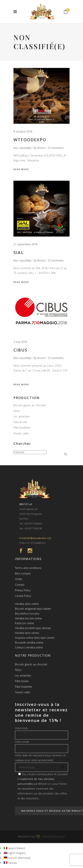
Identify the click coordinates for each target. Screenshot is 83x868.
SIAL (19, 252)
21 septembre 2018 (25, 244)
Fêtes (17, 411)
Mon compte (23, 573)
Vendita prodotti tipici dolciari (33, 628)
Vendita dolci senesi (27, 633)
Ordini (19, 579)
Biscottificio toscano (27, 613)
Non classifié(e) (22, 148)
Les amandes (22, 416)
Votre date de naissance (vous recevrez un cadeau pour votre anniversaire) (41, 761)
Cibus (20, 350)
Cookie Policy (23, 596)
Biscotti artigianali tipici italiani (33, 609)
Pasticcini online (24, 623)
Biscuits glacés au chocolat (30, 405)
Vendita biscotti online (28, 618)
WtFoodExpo (30, 140)
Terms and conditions (28, 568)
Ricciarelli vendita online (29, 643)
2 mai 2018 (20, 342)
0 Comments (56, 148)
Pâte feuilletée (22, 428)
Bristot (41, 148)
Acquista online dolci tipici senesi (35, 638)
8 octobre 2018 (23, 131)
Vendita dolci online (27, 604)
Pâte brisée (20, 422)
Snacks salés (21, 433)
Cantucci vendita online (29, 647)
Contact (20, 585)
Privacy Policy (23, 590)
